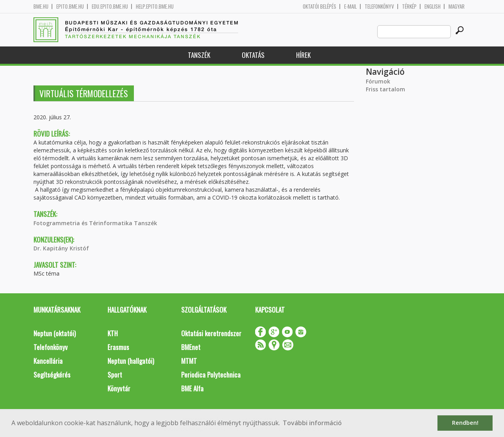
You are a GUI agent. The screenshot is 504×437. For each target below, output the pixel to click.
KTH (113, 333)
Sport (115, 375)
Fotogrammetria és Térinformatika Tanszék (95, 223)
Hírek (303, 55)
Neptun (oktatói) (55, 333)
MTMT (189, 361)
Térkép (409, 6)
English (433, 6)
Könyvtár (119, 388)
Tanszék (199, 55)
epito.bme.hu (70, 6)
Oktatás (253, 55)
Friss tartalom (385, 89)
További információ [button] (312, 423)
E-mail (350, 6)
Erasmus (118, 347)
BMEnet (191, 347)
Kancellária (48, 361)
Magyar (457, 6)
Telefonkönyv (379, 6)
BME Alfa (192, 388)
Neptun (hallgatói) (131, 361)
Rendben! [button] (465, 423)
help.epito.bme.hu (155, 6)
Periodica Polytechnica (211, 375)
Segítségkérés (52, 375)
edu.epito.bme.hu (110, 6)
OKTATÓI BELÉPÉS (320, 6)
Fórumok (378, 81)
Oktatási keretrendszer (211, 333)
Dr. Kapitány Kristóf (61, 248)
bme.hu (41, 6)
